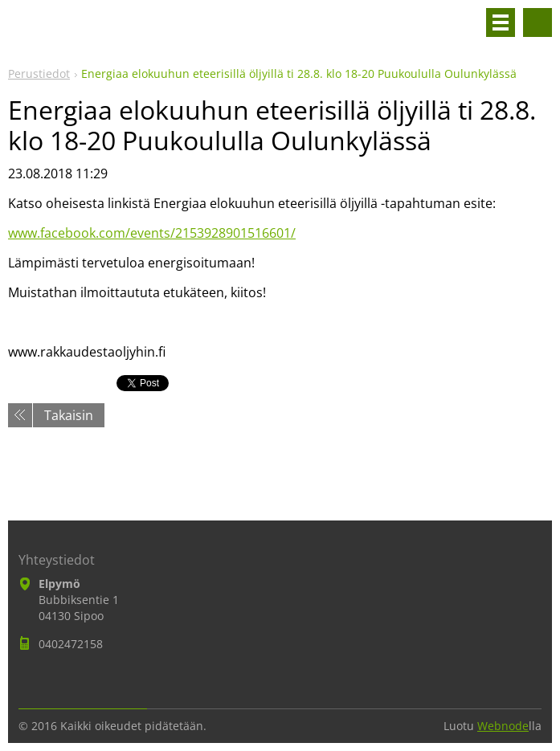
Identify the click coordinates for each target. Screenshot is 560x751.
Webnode (503, 726)
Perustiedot (39, 73)
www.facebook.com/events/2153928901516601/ (152, 233)
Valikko (501, 22)
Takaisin (69, 415)
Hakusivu (538, 22)
